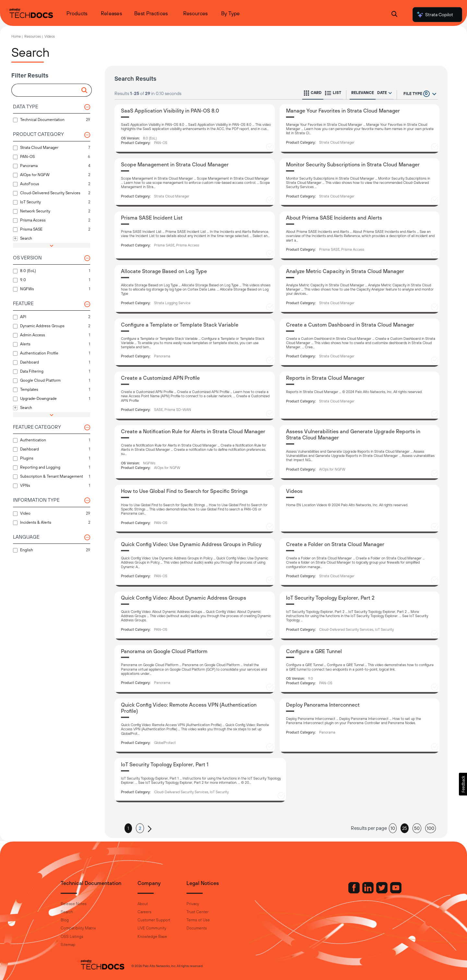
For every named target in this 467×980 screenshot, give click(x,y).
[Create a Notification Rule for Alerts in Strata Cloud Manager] (195, 453)
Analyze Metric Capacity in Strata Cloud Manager (345, 271)
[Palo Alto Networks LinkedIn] (353, 892)
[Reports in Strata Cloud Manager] (360, 396)
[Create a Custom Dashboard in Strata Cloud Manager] (360, 343)
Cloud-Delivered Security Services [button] (346, 629)
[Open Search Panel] (394, 15)
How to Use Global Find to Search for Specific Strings (184, 491)
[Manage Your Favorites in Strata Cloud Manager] (360, 129)
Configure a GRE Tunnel (314, 651)
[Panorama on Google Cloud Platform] (195, 669)
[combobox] (48, 90)
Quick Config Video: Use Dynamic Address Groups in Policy (191, 544)
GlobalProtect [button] (165, 743)
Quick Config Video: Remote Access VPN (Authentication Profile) (189, 708)
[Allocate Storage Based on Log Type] (195, 289)
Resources (33, 36)
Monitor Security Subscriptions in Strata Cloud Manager (353, 164)
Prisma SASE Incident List (152, 218)
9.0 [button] (311, 678)
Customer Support (169, 920)
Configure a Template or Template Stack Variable (180, 325)
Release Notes (89, 904)
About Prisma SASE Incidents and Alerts (334, 218)
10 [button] (393, 828)
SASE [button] (158, 410)
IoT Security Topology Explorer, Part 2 (330, 598)
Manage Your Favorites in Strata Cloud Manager (343, 111)
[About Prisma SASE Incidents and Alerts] (360, 236)
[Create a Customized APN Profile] (195, 396)
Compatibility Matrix (94, 928)
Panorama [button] (162, 356)
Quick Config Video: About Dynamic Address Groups (184, 598)
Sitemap (84, 945)
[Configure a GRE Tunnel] (360, 669)
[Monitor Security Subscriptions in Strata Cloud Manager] (360, 183)
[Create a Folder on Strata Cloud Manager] (360, 562)
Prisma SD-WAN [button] (178, 410)
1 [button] (128, 828)
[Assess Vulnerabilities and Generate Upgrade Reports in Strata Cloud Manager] (360, 453)
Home (16, 36)
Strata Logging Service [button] (172, 303)
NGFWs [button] (149, 463)
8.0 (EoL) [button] (150, 138)
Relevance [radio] (363, 93)
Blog (80, 920)
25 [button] (405, 828)
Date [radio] (382, 93)
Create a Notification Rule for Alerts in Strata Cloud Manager (193, 431)
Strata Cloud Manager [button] (337, 142)
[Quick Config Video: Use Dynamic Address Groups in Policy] (195, 562)
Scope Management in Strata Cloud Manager (175, 164)
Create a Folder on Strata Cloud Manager (335, 544)
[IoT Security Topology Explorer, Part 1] (200, 780)
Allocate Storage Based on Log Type (164, 271)
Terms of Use (214, 920)
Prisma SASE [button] (164, 245)
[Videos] (360, 509)
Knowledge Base (168, 937)
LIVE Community (168, 928)
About (158, 904)
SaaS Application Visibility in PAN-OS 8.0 (170, 111)
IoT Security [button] (384, 629)
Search (82, 912)
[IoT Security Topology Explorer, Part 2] (360, 616)
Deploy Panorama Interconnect (323, 705)
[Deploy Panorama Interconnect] (360, 726)
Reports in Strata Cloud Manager (325, 378)
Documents (212, 928)
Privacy (208, 904)
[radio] (390, 93)
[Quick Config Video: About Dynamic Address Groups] (195, 616)
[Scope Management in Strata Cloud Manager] (195, 183)
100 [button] (431, 828)
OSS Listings (88, 937)
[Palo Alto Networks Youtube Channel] (380, 892)
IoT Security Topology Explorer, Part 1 (165, 764)
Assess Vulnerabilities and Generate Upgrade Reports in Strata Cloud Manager (353, 434)
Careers (160, 912)
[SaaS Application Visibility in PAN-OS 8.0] (195, 129)
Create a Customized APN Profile (160, 378)
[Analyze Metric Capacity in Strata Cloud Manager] (360, 289)
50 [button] (417, 828)
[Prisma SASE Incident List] (195, 236)
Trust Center (213, 912)
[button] (85, 90)
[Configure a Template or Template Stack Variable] (195, 343)
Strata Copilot (435, 15)
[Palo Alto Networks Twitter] (367, 892)
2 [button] (140, 828)
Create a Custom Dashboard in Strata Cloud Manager (350, 325)
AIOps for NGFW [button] (167, 468)
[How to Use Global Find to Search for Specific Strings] (195, 509)
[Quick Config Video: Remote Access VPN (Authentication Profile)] (195, 726)
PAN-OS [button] (161, 143)
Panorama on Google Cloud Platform (164, 651)
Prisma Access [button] (188, 245)
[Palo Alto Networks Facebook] (339, 892)
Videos (50, 36)
